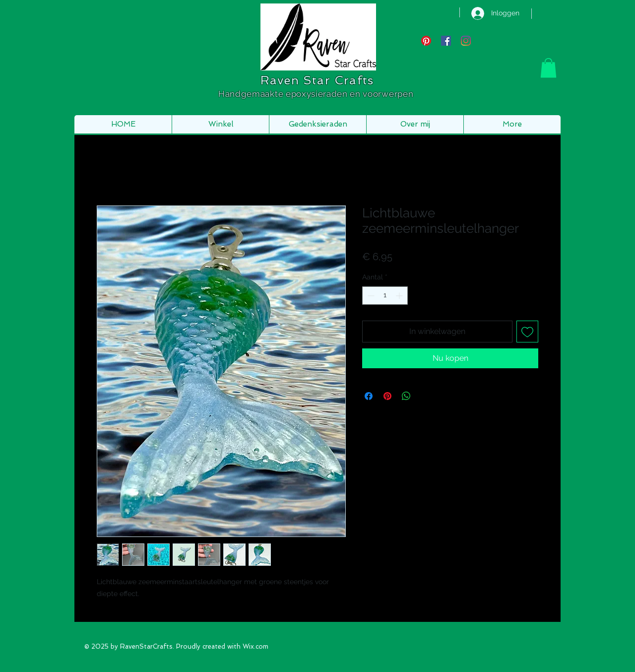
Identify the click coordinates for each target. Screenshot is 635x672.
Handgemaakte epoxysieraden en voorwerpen (317, 94)
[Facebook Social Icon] (446, 41)
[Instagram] (466, 41)
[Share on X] (425, 396)
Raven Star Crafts (317, 80)
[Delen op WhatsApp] (406, 396)
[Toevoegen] (527, 332)
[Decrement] (370, 296)
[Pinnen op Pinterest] (387, 396)
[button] (548, 68)
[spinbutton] (385, 296)
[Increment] (400, 296)
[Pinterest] (426, 41)
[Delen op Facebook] (369, 396)
